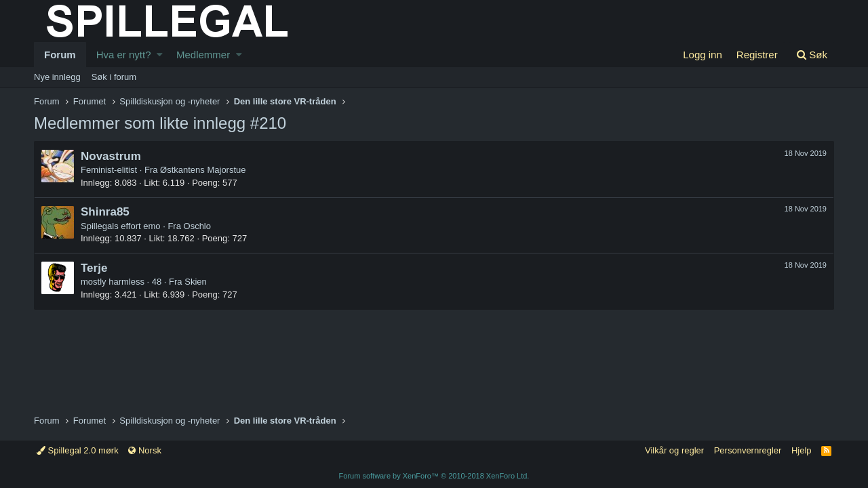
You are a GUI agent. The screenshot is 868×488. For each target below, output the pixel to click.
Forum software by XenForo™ (434, 476)
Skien (196, 282)
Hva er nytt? (124, 55)
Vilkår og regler (674, 450)
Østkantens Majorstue (203, 170)
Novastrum (111, 156)
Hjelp (802, 450)
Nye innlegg (57, 77)
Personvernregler (748, 450)
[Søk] (812, 55)
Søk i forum (114, 77)
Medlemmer (203, 55)
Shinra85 (105, 212)
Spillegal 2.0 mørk (78, 450)
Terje (94, 268)
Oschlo (197, 226)
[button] (160, 55)
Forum (60, 55)
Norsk (145, 450)
